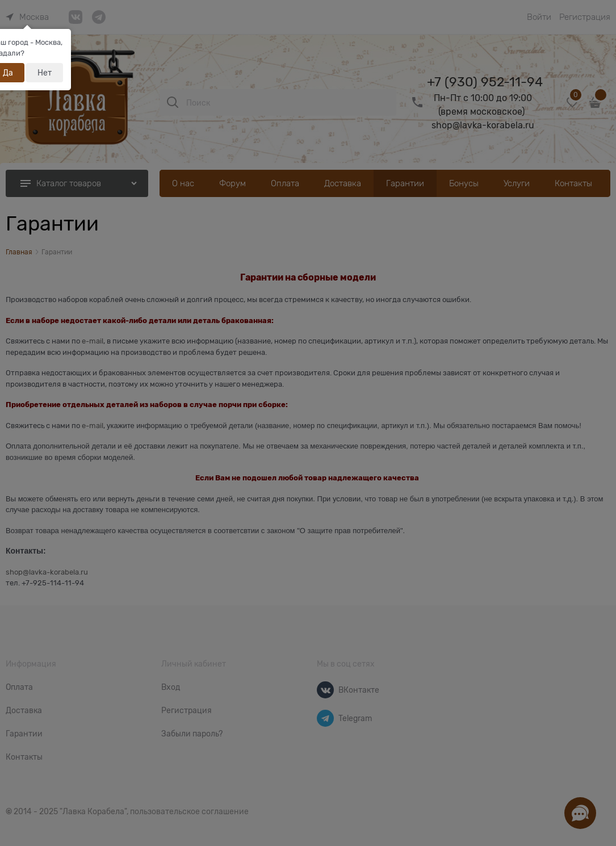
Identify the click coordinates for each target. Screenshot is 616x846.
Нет (45, 73)
